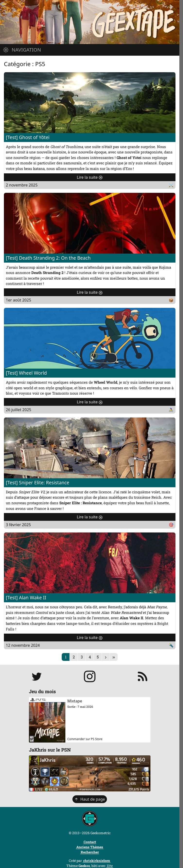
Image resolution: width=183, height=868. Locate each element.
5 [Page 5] (98, 657)
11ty (110, 866)
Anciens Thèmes (90, 847)
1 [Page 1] (66, 657)
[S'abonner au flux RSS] (143, 676)
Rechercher (90, 852)
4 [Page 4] (90, 657)
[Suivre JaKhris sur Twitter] (37, 676)
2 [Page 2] (74, 657)
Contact (90, 842)
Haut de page (90, 799)
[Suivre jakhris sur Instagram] (90, 676)
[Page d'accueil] (90, 22)
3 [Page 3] (82, 657)
